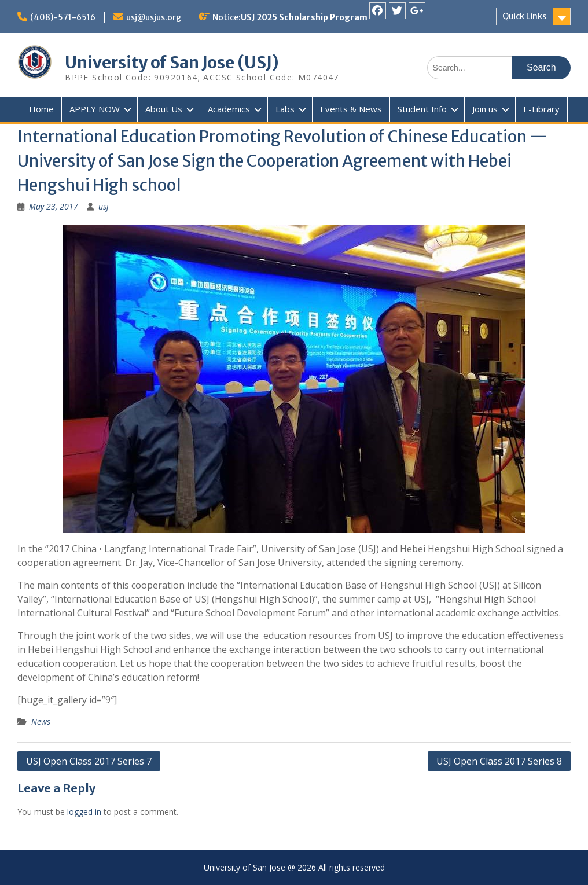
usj (104, 206)
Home (41, 109)
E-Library (541, 109)
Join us (485, 109)
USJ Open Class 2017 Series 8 (499, 761)
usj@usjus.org (154, 17)
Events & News (351, 109)
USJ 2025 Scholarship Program (304, 17)
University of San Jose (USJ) (172, 63)
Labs (285, 109)
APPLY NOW (95, 109)
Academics (229, 109)
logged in (84, 812)
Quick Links (524, 16)
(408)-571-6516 (63, 17)
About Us (164, 109)
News (41, 721)
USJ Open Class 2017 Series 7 (89, 761)
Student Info (422, 109)
